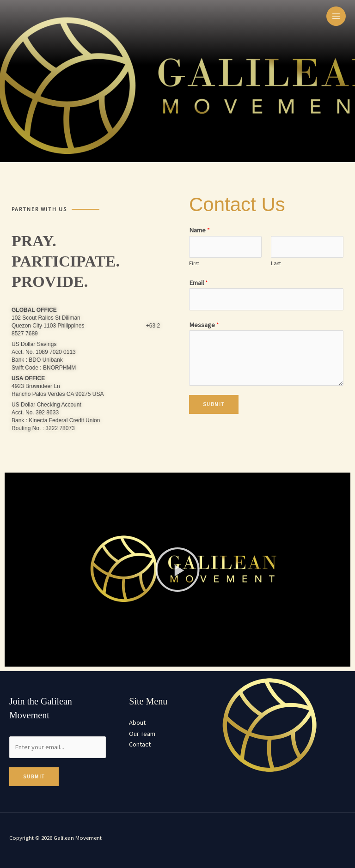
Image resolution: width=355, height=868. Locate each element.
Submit (214, 404)
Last (276, 263)
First (194, 263)
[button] (177, 570)
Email (199, 283)
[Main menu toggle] (336, 16)
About (137, 722)
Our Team (142, 734)
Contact (140, 744)
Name (199, 230)
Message (204, 325)
